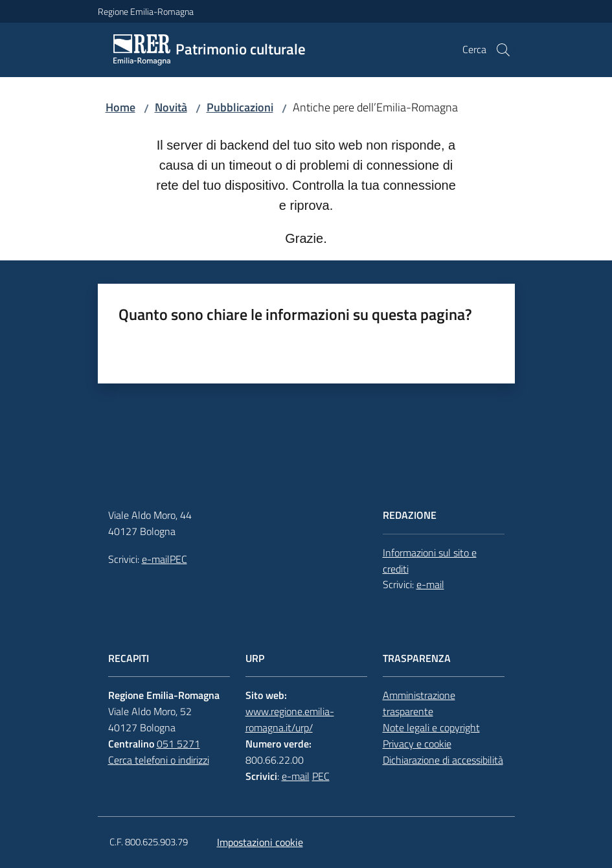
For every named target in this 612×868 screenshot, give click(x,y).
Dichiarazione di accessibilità (443, 760)
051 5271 (178, 744)
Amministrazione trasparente (419, 703)
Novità (171, 107)
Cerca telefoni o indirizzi (159, 760)
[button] (503, 50)
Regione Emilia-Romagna (146, 11)
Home (120, 107)
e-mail (156, 559)
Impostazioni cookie (260, 842)
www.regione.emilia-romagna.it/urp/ (290, 719)
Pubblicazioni (240, 107)
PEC (178, 559)
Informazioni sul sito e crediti (430, 561)
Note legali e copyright (431, 727)
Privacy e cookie (417, 744)
